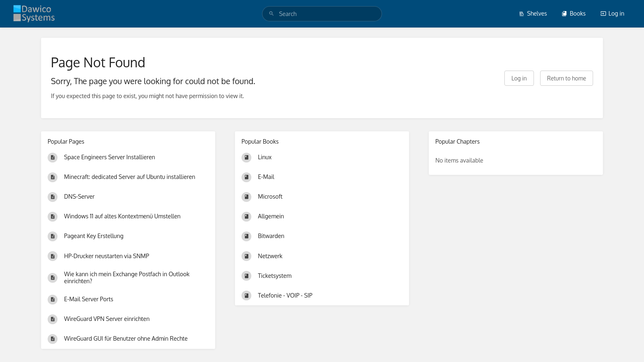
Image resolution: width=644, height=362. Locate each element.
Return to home (567, 78)
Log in (612, 13)
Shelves (533, 13)
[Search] (271, 14)
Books (574, 13)
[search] (322, 14)
